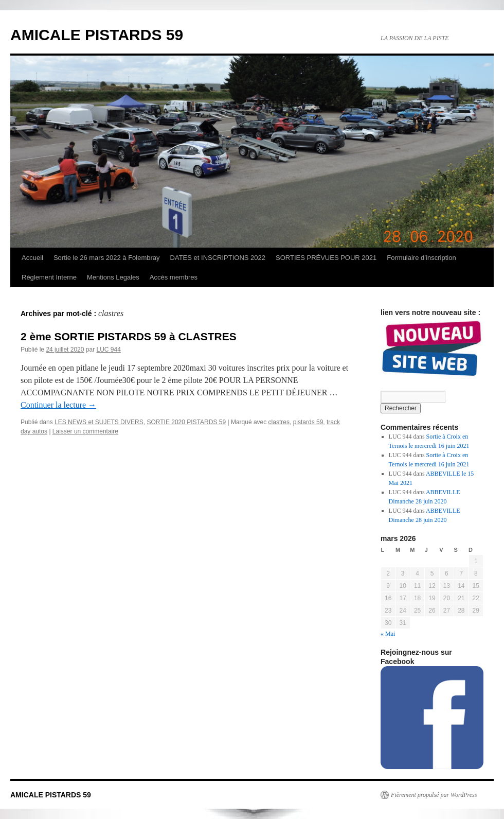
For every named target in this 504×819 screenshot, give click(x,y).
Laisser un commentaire (85, 431)
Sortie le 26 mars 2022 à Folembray (107, 258)
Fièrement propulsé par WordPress (434, 795)
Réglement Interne (49, 277)
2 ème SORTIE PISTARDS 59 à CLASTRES (129, 336)
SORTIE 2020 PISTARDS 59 (186, 422)
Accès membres (174, 277)
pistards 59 (308, 422)
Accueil (32, 258)
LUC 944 (108, 350)
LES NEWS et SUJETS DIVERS (99, 422)
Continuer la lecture (58, 405)
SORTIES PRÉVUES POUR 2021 (326, 258)
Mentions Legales (113, 277)
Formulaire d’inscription (421, 258)
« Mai (388, 634)
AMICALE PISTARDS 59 (97, 35)
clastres (279, 422)
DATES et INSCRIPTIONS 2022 (218, 258)
